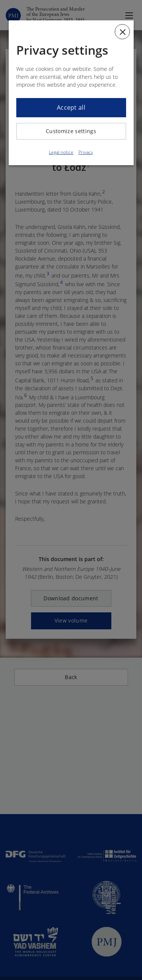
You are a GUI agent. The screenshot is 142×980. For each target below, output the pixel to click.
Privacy (86, 152)
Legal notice (61, 152)
